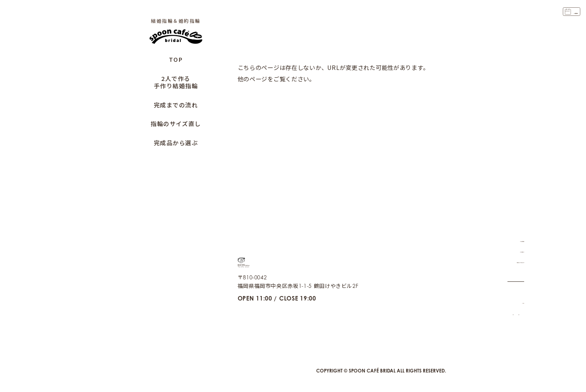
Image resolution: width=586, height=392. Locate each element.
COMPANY (510, 230)
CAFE (517, 292)
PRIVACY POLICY (501, 251)
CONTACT (512, 241)
